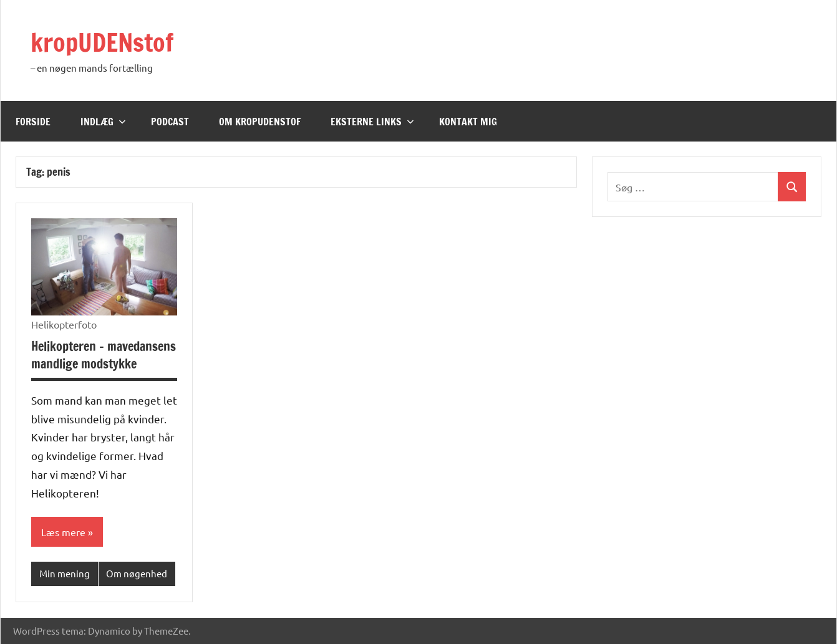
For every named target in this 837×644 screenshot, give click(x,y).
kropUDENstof (102, 42)
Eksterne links (372, 122)
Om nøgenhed (137, 573)
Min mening (65, 573)
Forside (33, 122)
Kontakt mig (468, 122)
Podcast (170, 122)
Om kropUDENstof (260, 122)
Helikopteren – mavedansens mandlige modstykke (104, 355)
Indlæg (103, 122)
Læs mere (63, 532)
